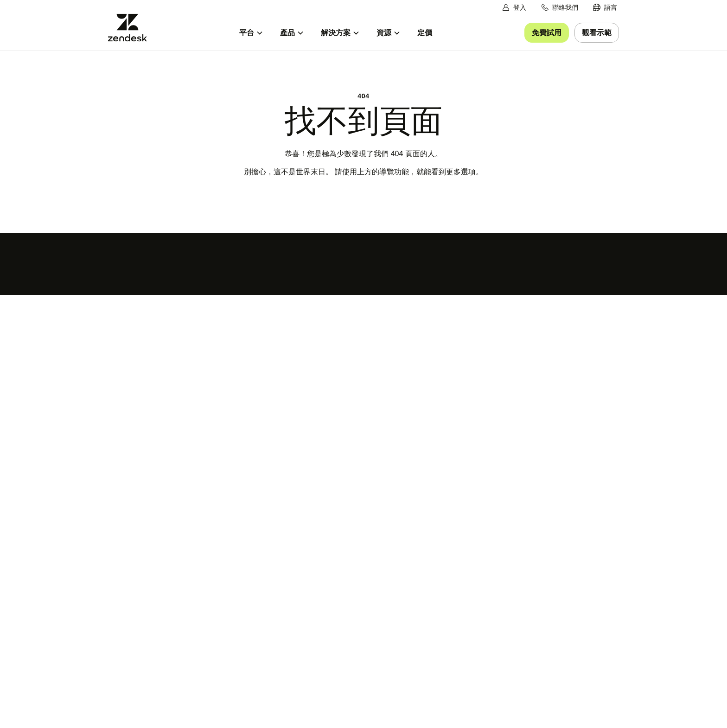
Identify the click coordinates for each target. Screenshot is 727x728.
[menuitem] (605, 8)
